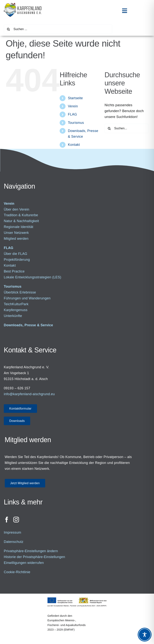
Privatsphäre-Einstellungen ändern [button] (31, 551)
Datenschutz (14, 542)
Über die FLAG (16, 254)
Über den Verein (17, 209)
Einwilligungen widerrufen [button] (24, 563)
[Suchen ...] (58, 29)
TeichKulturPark (16, 304)
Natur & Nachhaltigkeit (21, 221)
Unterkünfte (13, 316)
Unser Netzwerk (16, 233)
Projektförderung (17, 260)
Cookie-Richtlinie (17, 572)
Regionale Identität (19, 227)
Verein (73, 106)
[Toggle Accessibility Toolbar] (145, 635)
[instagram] (16, 520)
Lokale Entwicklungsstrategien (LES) (33, 277)
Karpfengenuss (16, 310)
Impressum (12, 532)
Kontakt (74, 145)
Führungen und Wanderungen (27, 298)
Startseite (75, 98)
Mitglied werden (16, 239)
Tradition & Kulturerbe (21, 215)
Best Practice (14, 271)
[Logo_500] (23, 5)
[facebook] (7, 520)
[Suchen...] (126, 128)
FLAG (73, 114)
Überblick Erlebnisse (20, 292)
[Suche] (9, 29)
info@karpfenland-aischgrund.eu (29, 394)
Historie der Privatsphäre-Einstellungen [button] (34, 557)
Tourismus (76, 123)
